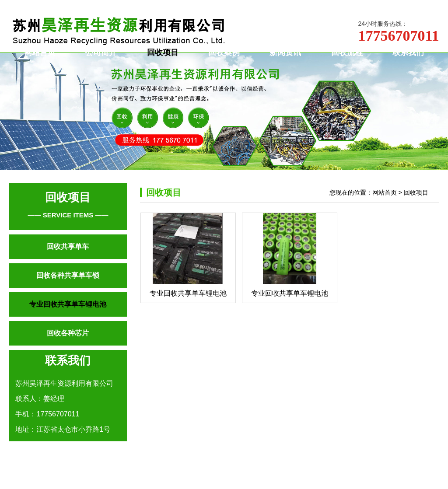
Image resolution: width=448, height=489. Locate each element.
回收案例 (224, 65)
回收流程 (347, 65)
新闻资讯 (285, 65)
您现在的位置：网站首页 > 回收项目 (379, 218)
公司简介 (101, 65)
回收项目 (163, 65)
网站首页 (40, 65)
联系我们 (408, 65)
